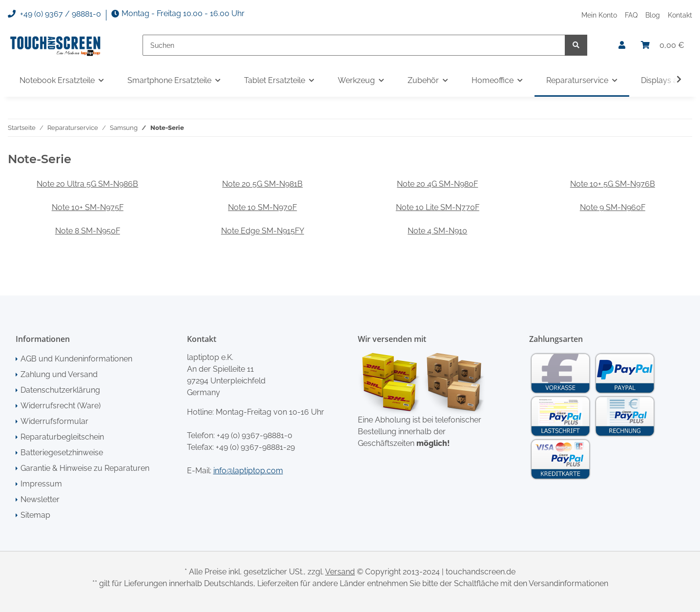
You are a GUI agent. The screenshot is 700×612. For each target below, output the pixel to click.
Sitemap (35, 515)
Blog (653, 15)
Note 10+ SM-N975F (88, 207)
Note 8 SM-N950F (88, 231)
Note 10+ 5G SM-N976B (613, 184)
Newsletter (40, 499)
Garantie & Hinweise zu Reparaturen (85, 468)
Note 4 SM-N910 (437, 231)
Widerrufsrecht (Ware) (61, 406)
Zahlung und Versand (59, 374)
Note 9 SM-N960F (613, 207)
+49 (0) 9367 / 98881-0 (54, 14)
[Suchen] (354, 45)
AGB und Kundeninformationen (76, 359)
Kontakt (680, 15)
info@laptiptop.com (248, 471)
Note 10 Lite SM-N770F (438, 207)
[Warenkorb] (663, 45)
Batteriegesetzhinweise (62, 453)
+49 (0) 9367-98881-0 (255, 435)
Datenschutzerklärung (60, 390)
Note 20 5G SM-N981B (262, 184)
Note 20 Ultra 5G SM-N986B (87, 184)
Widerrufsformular (54, 421)
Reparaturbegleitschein (62, 437)
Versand (340, 572)
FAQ (631, 15)
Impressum (41, 484)
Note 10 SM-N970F (262, 207)
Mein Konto (599, 15)
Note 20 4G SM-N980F (437, 184)
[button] (622, 45)
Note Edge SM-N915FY (263, 231)
